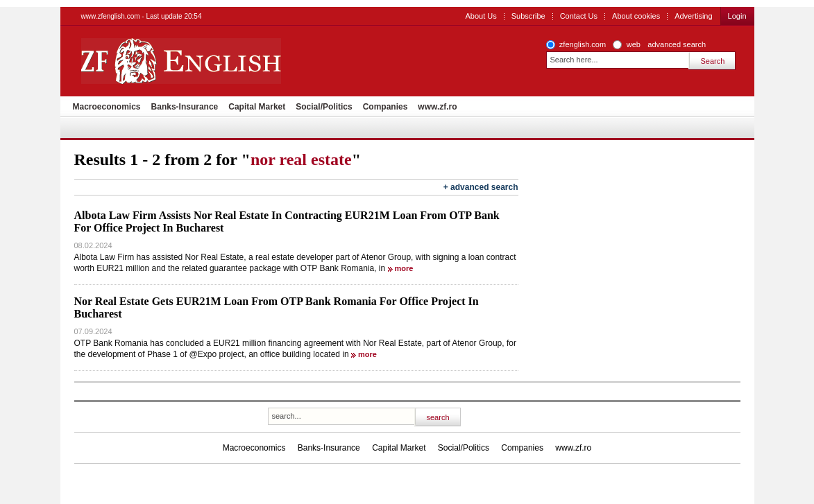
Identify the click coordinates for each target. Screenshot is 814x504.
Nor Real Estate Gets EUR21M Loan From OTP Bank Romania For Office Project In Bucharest (277, 307)
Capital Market (257, 107)
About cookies (636, 16)
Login (737, 16)
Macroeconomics (107, 107)
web (634, 44)
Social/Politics (324, 107)
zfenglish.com (583, 44)
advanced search (677, 44)
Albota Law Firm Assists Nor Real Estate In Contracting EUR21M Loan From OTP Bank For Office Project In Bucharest (287, 221)
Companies (385, 107)
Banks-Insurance (185, 107)
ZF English (231, 61)
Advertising (693, 16)
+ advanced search (481, 187)
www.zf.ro (437, 107)
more (404, 268)
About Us (481, 16)
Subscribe (528, 16)
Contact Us (579, 16)
